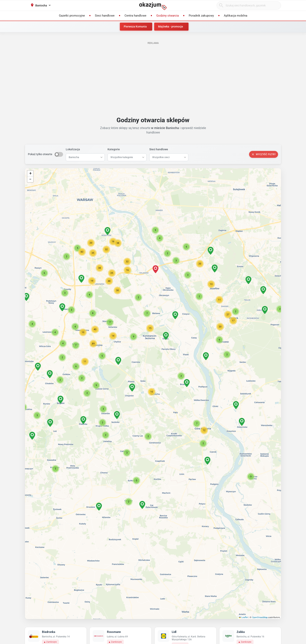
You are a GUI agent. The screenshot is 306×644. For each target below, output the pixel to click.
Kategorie (114, 149)
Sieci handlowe (159, 149)
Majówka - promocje (171, 27)
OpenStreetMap (260, 617)
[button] (152, 392)
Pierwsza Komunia (135, 27)
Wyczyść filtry (264, 154)
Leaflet (244, 617)
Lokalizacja (73, 149)
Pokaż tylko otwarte (40, 154)
